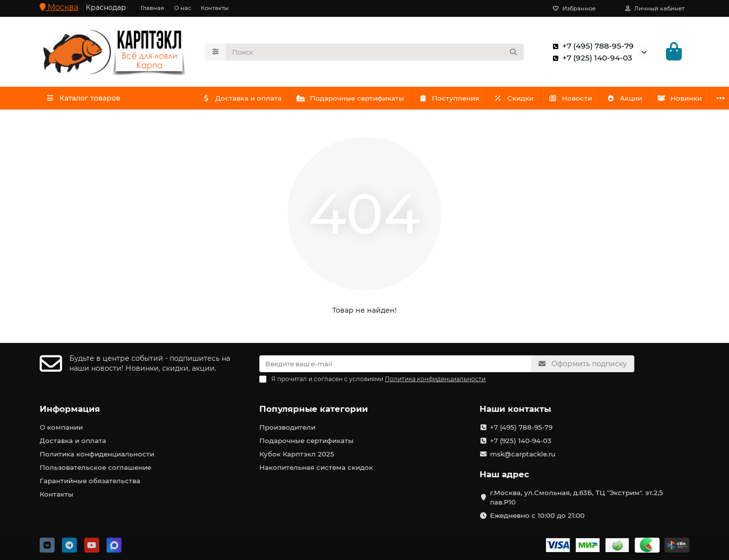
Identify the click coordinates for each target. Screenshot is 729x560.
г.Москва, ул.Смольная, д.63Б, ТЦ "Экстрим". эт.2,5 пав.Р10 (577, 497)
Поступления (455, 98)
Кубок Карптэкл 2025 (297, 454)
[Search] (375, 52)
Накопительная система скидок (316, 467)
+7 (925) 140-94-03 (590, 58)
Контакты (215, 8)
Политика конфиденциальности (97, 454)
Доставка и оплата (243, 98)
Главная (152, 8)
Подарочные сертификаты (354, 98)
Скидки (523, 98)
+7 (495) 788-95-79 (591, 46)
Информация (70, 409)
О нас (182, 8)
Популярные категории (314, 409)
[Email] (395, 364)
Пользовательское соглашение (95, 467)
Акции (638, 98)
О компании (61, 427)
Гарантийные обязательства (90, 481)
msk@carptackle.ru (523, 454)
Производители (287, 427)
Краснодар (106, 7)
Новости (581, 98)
